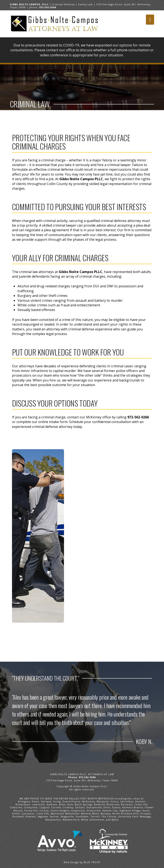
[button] (150, 20)
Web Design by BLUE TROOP (82, 862)
